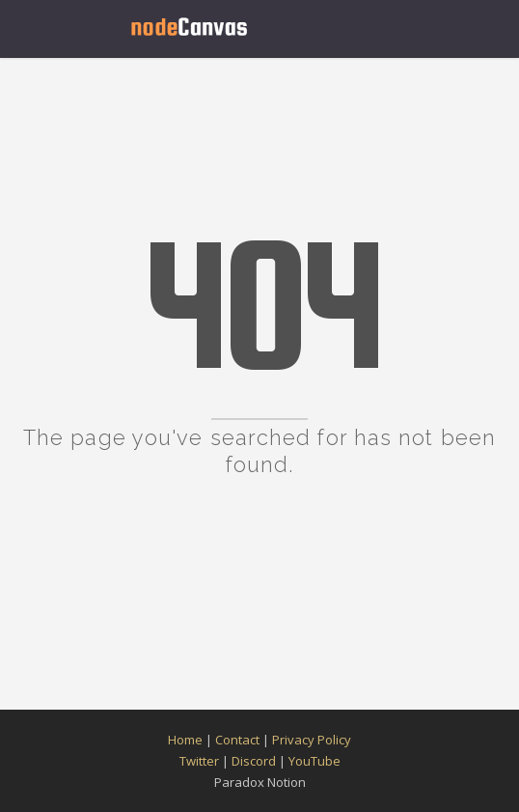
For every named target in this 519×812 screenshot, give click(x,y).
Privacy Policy (312, 740)
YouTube (314, 761)
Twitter (199, 761)
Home (185, 740)
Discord (254, 761)
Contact (237, 740)
